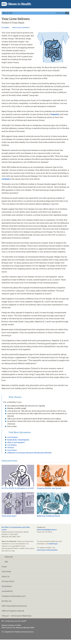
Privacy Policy (8, 581)
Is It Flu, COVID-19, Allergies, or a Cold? (18, 488)
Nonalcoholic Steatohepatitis (18, 440)
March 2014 (8, 13)
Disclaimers (7, 586)
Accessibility (7, 591)
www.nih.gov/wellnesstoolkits (47, 550)
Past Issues (6, 571)
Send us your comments (21, 28)
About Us (6, 576)
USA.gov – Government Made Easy (17, 616)
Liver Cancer (12, 450)
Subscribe (7, 557)
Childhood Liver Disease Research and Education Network (29, 453)
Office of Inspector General (13, 611)
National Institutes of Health (11, 625)
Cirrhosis (11, 448)
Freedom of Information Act (14, 596)
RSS (5, 562)
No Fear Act (7, 601)
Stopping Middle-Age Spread (49, 488)
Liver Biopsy (12, 445)
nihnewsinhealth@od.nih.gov (46, 530)
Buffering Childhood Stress (48, 516)
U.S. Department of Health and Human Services (18, 632)
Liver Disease (12, 437)
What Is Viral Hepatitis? (16, 442)
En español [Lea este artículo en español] (5, 28)
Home (4, 567)
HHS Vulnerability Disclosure (14, 606)
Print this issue (61, 13)
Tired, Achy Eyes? (9, 516)
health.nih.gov (53, 544)
